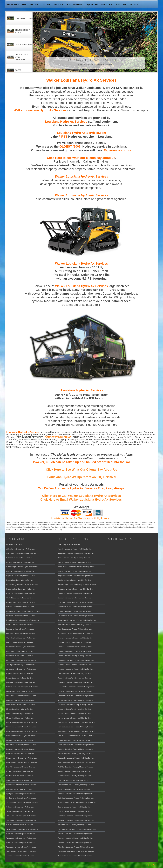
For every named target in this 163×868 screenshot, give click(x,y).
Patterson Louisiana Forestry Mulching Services (75, 749)
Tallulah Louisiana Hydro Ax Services (20, 811)
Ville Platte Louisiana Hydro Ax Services (21, 820)
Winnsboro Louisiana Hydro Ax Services (21, 847)
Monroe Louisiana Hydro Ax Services (20, 714)
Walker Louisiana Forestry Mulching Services (74, 825)
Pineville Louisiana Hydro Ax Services (20, 754)
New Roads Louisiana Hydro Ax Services (21, 736)
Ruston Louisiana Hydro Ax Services (20, 776)
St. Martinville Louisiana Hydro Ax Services (22, 802)
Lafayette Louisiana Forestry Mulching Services (75, 682)
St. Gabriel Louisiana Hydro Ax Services (21, 798)
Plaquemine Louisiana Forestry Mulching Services (76, 758)
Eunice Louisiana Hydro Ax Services (20, 625)
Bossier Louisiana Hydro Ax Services (20, 580)
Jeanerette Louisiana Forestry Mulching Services (76, 660)
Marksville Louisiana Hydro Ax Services (21, 705)
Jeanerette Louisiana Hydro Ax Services (21, 660)
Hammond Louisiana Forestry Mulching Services (76, 647)
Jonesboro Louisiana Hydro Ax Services (21, 669)
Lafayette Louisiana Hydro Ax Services (21, 682)
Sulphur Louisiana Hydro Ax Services (20, 807)
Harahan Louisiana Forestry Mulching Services (75, 651)
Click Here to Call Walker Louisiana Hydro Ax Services (81, 496)
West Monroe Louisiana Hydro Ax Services (22, 829)
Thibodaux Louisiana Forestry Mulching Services (76, 816)
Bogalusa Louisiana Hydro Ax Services (21, 576)
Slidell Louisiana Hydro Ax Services (19, 789)
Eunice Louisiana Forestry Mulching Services (74, 625)
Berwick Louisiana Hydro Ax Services (20, 571)
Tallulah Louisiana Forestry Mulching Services (74, 811)
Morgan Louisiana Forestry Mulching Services (74, 718)
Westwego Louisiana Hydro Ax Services (21, 838)
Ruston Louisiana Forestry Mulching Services (74, 776)
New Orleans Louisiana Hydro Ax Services (22, 731)
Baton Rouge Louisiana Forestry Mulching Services (77, 567)
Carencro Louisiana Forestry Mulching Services (75, 593)
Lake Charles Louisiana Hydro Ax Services (22, 687)
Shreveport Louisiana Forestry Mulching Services (76, 785)
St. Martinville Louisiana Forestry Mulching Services (77, 802)
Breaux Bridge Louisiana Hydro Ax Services (22, 585)
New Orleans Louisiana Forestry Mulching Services (76, 731)
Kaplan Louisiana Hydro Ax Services (20, 673)
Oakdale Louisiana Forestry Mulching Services (75, 740)
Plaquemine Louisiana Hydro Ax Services (22, 758)
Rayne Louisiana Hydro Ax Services (20, 771)
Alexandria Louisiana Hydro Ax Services (21, 553)
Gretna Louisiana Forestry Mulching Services (74, 642)
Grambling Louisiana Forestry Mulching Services (76, 638)
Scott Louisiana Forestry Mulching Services (74, 780)
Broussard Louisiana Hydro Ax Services (21, 589)
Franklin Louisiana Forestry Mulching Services (75, 629)
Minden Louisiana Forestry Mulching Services (74, 709)
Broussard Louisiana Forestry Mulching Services (75, 589)
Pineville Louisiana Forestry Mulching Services (75, 754)
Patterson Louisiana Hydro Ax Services (21, 749)
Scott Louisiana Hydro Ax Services (19, 780)
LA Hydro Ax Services (14, 545)
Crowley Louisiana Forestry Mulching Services (75, 607)
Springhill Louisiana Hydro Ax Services (21, 794)
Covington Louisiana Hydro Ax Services (21, 602)
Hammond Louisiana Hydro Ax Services (21, 647)
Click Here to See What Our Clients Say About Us (81, 470)
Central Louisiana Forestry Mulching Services (74, 598)
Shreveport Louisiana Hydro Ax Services (21, 785)
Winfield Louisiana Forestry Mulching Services (75, 843)
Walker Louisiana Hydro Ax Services (20, 825)
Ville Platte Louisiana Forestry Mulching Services (76, 820)
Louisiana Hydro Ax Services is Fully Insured (81, 518)
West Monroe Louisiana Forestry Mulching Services (77, 829)
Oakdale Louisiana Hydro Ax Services (20, 740)
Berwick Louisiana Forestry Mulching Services (75, 571)
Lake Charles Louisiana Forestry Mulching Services (77, 687)
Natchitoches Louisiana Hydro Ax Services (22, 722)
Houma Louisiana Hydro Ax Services (20, 656)
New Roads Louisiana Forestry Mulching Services (76, 736)
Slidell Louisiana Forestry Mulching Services (74, 789)
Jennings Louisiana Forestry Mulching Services (75, 665)
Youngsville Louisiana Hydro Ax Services (21, 851)
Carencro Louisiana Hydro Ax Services (21, 593)
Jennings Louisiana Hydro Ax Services (20, 665)
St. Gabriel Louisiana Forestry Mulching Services (76, 798)
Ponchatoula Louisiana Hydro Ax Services (22, 762)
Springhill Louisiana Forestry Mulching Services (75, 794)
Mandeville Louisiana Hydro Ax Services (21, 696)
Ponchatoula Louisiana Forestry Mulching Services (76, 762)
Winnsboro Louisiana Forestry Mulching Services (76, 847)
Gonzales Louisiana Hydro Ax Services (21, 633)
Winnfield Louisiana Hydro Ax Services (21, 843)
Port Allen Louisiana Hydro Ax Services (21, 767)
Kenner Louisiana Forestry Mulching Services (74, 678)
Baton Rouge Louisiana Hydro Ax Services (22, 567)
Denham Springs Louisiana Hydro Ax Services (23, 611)
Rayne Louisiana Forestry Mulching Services (74, 771)
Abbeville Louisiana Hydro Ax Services (21, 549)
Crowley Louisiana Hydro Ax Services (20, 607)
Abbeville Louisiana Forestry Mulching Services (75, 549)
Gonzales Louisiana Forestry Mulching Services (75, 633)
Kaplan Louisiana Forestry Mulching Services (74, 673)
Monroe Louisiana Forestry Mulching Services (74, 714)
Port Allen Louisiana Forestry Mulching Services (75, 767)
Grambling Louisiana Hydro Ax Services (21, 638)
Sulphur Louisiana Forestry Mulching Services (74, 807)
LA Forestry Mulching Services (69, 545)
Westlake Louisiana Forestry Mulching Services (75, 834)
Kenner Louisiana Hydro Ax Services (20, 678)
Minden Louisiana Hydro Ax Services (20, 709)
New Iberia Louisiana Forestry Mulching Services (76, 727)
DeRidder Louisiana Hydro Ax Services (21, 616)
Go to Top (152, 865)
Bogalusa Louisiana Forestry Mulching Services (75, 576)
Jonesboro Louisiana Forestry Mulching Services (76, 669)
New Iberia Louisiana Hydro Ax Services (21, 727)
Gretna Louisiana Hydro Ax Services (20, 642)
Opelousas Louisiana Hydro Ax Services (21, 745)
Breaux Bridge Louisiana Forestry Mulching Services (77, 585)
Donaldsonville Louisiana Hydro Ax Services (23, 620)
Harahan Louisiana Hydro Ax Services (20, 651)
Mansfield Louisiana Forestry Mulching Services (75, 700)
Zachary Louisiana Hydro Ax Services (20, 856)
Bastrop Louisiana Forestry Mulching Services (74, 562)
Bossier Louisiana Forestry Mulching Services (74, 580)
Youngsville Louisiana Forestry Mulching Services (76, 851)
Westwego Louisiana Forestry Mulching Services (76, 838)
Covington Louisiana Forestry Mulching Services (75, 602)
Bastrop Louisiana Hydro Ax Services (20, 562)
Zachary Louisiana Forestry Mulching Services (75, 856)
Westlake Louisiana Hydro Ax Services (21, 834)
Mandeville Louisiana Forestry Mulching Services (76, 696)
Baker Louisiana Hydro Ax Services (19, 558)
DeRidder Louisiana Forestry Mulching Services (75, 616)
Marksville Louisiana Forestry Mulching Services (75, 705)
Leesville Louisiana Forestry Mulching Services (75, 691)
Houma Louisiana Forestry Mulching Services (74, 656)
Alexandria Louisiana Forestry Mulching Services (76, 553)
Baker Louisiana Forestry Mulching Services (74, 558)
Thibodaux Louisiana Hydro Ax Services (21, 816)
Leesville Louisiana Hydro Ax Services (20, 691)
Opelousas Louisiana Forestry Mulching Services (76, 745)
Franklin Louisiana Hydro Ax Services (20, 629)
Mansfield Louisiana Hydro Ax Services (21, 700)
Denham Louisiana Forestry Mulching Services (75, 611)
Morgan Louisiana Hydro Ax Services (20, 718)
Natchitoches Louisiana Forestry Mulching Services (76, 722)
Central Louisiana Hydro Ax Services (20, 598)
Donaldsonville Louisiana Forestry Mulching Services (77, 620)
